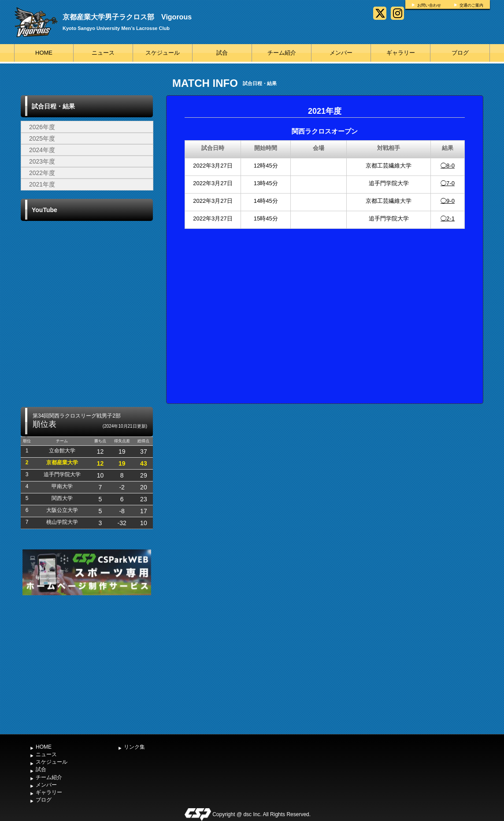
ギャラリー (401, 53)
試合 (222, 53)
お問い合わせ (429, 5)
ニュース (103, 53)
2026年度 (42, 127)
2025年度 (42, 138)
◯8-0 (448, 166)
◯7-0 (448, 183)
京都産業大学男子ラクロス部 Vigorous (127, 17)
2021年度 (42, 184)
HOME (44, 53)
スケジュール (163, 53)
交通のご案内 (471, 5)
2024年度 (42, 150)
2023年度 (42, 161)
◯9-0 (448, 201)
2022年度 (42, 173)
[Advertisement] (87, 664)
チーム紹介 (282, 53)
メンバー (341, 53)
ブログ (460, 53)
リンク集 (134, 747)
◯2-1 (448, 218)
